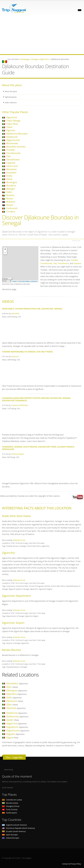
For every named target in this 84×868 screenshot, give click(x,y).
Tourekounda (13, 153)
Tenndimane (13, 159)
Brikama (11, 202)
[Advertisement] (42, 35)
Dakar (9, 179)
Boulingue (12, 182)
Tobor (9, 127)
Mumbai (10, 803)
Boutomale (12, 143)
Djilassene (15, 701)
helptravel (15, 356)
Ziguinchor (12, 117)
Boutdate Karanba (16, 147)
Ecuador (14, 831)
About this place (11, 91)
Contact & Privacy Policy (71, 864)
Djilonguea (17, 690)
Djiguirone (17, 723)
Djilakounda (17, 716)
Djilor (12, 687)
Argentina (14, 825)
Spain (10, 835)
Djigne (12, 737)
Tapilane (11, 163)
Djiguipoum (17, 727)
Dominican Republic (18, 828)
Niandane (11, 169)
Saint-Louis (12, 166)
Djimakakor (17, 683)
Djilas (12, 704)
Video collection (11, 103)
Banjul (10, 205)
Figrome (11, 130)
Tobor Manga (13, 121)
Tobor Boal (12, 124)
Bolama (10, 195)
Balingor (11, 189)
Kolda (9, 176)
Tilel (8, 156)
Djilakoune (12, 137)
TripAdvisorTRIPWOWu (20, 405)
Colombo (12, 800)
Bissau (10, 198)
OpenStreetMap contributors (28, 281)
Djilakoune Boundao (17, 134)
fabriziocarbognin (18, 454)
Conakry (11, 211)
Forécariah (12, 208)
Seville (9, 813)
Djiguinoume (13, 140)
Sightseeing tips (11, 97)
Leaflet (14, 281)
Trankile (10, 150)
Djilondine (16, 694)
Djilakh (13, 720)
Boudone (11, 185)
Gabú (9, 192)
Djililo (14, 697)
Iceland (10, 838)
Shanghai (11, 806)
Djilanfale (16, 708)
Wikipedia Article (19, 540)
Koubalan (11, 172)
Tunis (10, 810)
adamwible (15, 313)
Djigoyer (15, 734)
